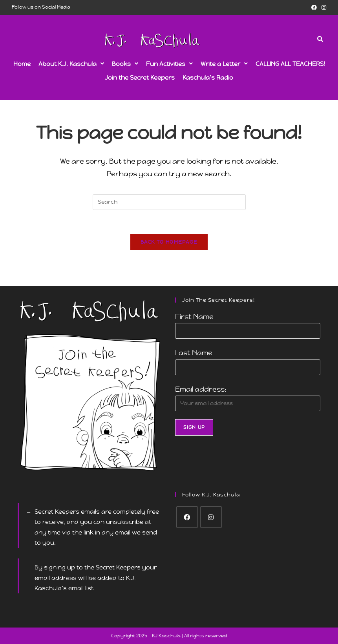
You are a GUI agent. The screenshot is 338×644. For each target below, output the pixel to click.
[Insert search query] (169, 202)
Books (125, 64)
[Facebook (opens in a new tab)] (314, 7)
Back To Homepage (169, 242)
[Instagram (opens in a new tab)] (323, 7)
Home (22, 64)
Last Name (194, 353)
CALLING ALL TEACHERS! (290, 64)
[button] (71, 64)
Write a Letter (224, 64)
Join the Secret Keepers (140, 78)
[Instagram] (211, 517)
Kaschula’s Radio (208, 78)
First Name (194, 317)
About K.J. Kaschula (71, 64)
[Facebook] (187, 517)
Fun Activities (169, 64)
